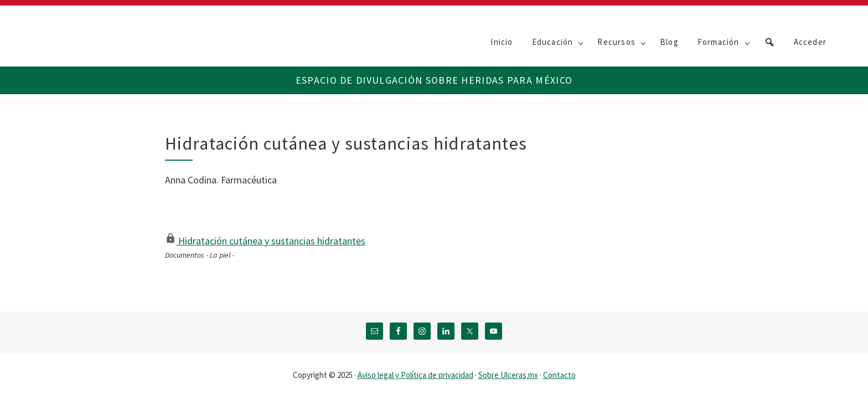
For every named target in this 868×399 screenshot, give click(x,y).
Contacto (559, 375)
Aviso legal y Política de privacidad (415, 375)
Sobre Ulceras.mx (508, 375)
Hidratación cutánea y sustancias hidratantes (265, 241)
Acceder (810, 42)
